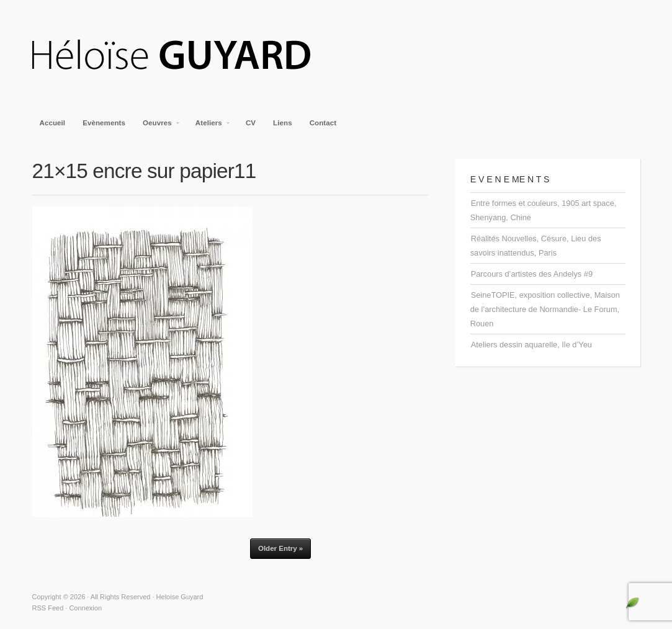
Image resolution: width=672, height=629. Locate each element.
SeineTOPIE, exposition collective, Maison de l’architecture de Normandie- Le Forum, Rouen (545, 309)
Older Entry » (280, 548)
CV (251, 123)
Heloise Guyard (181, 56)
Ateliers (209, 127)
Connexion (85, 608)
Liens (283, 123)
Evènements (104, 123)
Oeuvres (158, 127)
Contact (323, 123)
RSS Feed (48, 608)
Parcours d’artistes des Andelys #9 (532, 274)
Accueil (53, 123)
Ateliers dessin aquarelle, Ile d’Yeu (531, 345)
